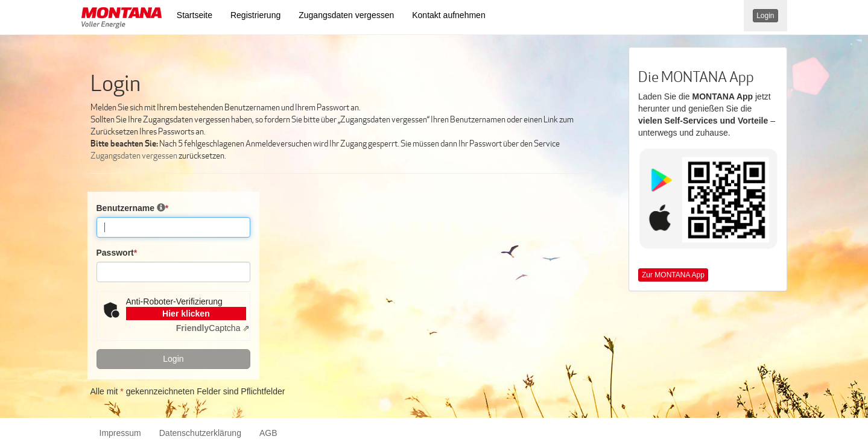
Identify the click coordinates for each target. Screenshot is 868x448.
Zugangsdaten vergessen (346, 15)
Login (765, 16)
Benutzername (133, 208)
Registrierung (255, 15)
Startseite (195, 15)
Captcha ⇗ (213, 328)
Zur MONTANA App (673, 275)
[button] (122, 19)
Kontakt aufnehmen (448, 15)
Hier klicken (186, 314)
